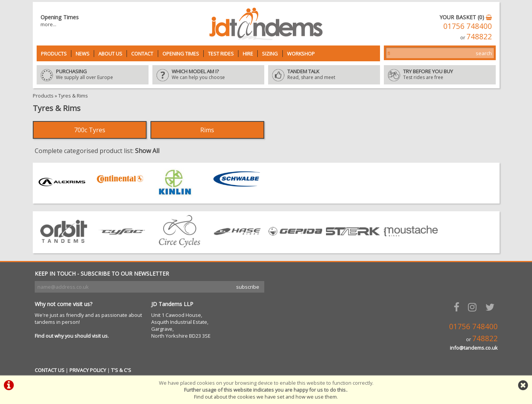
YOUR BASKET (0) (466, 17)
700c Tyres (90, 130)
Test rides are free (440, 75)
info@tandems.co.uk (474, 348)
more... (48, 24)
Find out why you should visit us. (72, 336)
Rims (207, 130)
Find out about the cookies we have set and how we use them (265, 397)
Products (54, 54)
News (83, 54)
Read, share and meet (324, 75)
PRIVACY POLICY (88, 370)
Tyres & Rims (73, 96)
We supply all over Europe (93, 75)
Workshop (301, 54)
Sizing (270, 54)
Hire (248, 54)
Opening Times (181, 54)
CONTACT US (50, 370)
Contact (142, 54)
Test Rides (221, 54)
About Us (110, 54)
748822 (479, 36)
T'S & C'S (121, 370)
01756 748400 (468, 26)
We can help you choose (208, 75)
